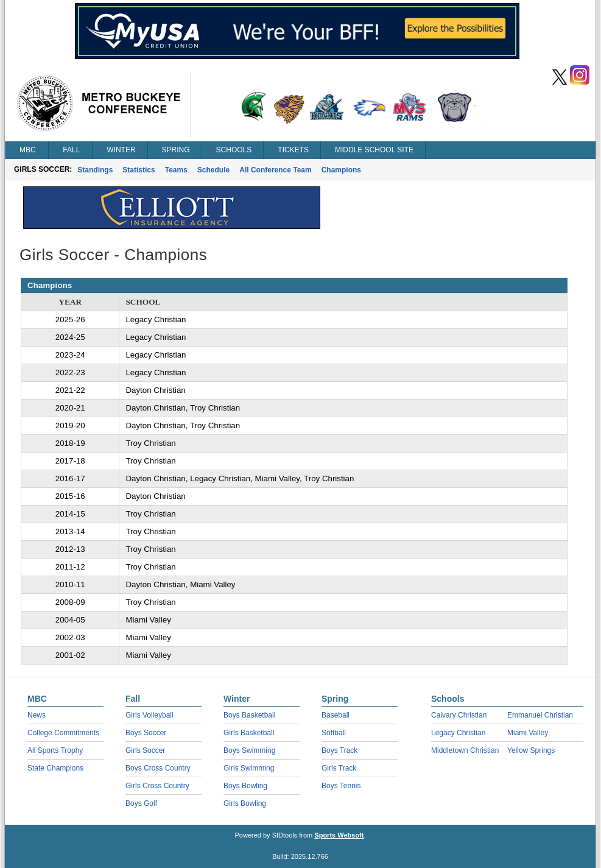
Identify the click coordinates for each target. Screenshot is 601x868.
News (37, 715)
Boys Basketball (249, 715)
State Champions (55, 768)
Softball (334, 733)
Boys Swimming (249, 750)
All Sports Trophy (55, 750)
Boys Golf (141, 803)
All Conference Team (275, 170)
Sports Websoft (339, 835)
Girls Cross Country (157, 786)
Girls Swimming (249, 768)
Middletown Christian (465, 750)
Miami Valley (528, 733)
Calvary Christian (459, 715)
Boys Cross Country (158, 768)
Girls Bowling (245, 803)
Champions (341, 170)
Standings (95, 170)
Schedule (213, 170)
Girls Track (339, 768)
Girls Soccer (145, 750)
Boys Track (339, 750)
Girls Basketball (249, 733)
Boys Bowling (245, 786)
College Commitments (63, 733)
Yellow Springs (531, 750)
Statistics (139, 170)
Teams (176, 170)
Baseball (336, 715)
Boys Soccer (146, 733)
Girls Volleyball (149, 715)
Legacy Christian (458, 733)
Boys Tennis (341, 786)
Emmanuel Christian (540, 715)
